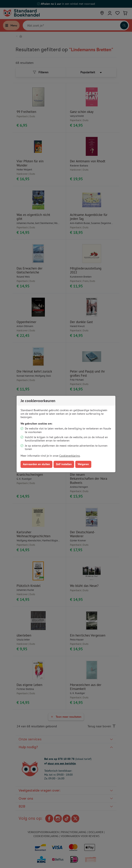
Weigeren (83, 464)
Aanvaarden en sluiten (36, 464)
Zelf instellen (64, 464)
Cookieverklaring (70, 456)
